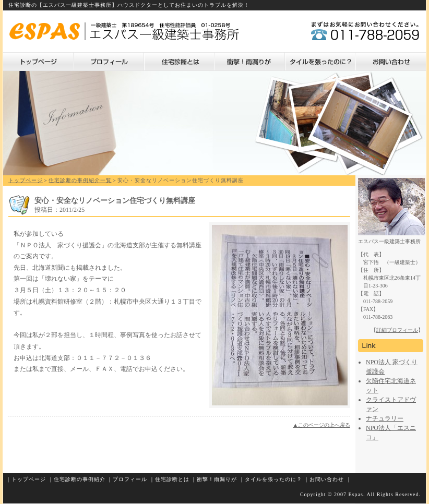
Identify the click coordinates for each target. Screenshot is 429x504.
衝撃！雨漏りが (250, 62)
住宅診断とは (179, 62)
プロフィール (109, 62)
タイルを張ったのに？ (320, 62)
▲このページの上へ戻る (321, 425)
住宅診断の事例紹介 (80, 479)
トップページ (38, 62)
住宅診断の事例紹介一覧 (80, 180)
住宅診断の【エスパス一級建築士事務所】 (63, 5)
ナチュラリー (385, 418)
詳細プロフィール (397, 330)
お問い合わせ (391, 62)
